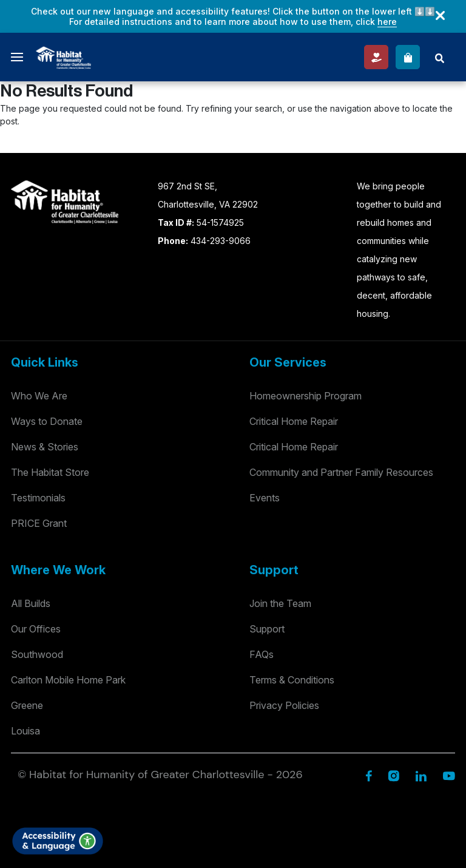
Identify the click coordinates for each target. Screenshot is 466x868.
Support (267, 629)
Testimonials (38, 498)
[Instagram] (393, 775)
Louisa (25, 731)
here (387, 22)
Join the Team (280, 603)
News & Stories (45, 447)
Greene (27, 705)
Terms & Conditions (292, 680)
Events (265, 498)
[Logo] (63, 56)
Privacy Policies (284, 705)
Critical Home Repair (294, 421)
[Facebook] (369, 775)
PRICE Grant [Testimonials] (39, 523)
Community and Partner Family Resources (341, 472)
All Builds (31, 603)
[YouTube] (449, 775)
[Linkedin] (421, 775)
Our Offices (36, 629)
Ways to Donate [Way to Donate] (47, 421)
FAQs (262, 654)
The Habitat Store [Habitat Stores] (50, 472)
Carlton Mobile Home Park (68, 680)
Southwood (37, 654)
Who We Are (39, 396)
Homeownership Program (306, 396)
